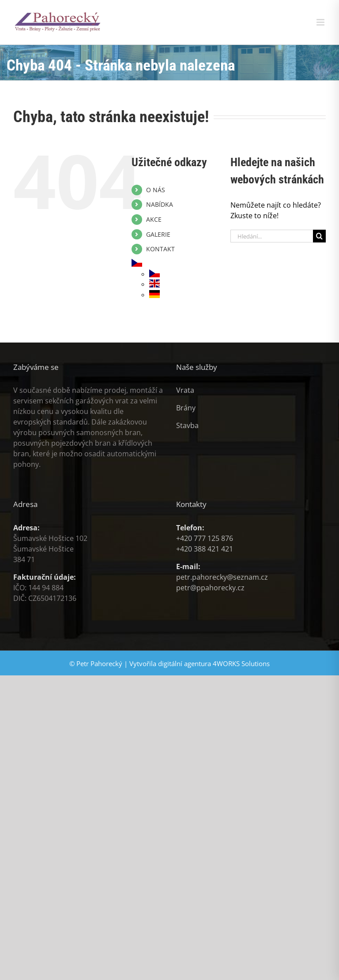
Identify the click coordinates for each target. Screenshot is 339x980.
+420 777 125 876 (205, 538)
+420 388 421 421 (205, 549)
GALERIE (158, 234)
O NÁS (156, 190)
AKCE (154, 219)
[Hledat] (319, 236)
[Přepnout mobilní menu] (321, 22)
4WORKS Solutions (241, 663)
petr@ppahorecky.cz (210, 588)
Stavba (187, 425)
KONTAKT (160, 249)
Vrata (185, 390)
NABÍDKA (160, 204)
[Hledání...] (272, 236)
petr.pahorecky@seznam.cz (222, 577)
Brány (186, 408)
